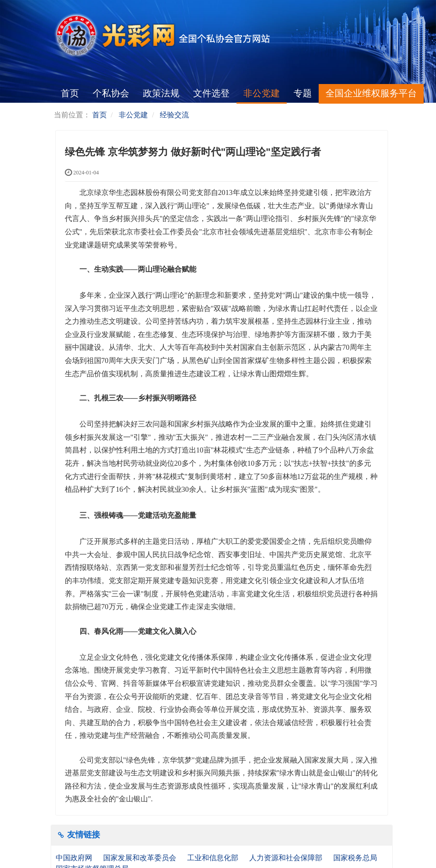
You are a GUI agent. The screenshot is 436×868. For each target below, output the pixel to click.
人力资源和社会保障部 (287, 858)
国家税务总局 (356, 858)
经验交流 (174, 115)
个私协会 (111, 93)
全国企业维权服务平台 (371, 93)
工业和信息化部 (214, 858)
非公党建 (262, 93)
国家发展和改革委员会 (141, 858)
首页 (70, 93)
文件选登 (211, 93)
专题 (303, 93)
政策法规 (161, 93)
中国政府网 (75, 858)
